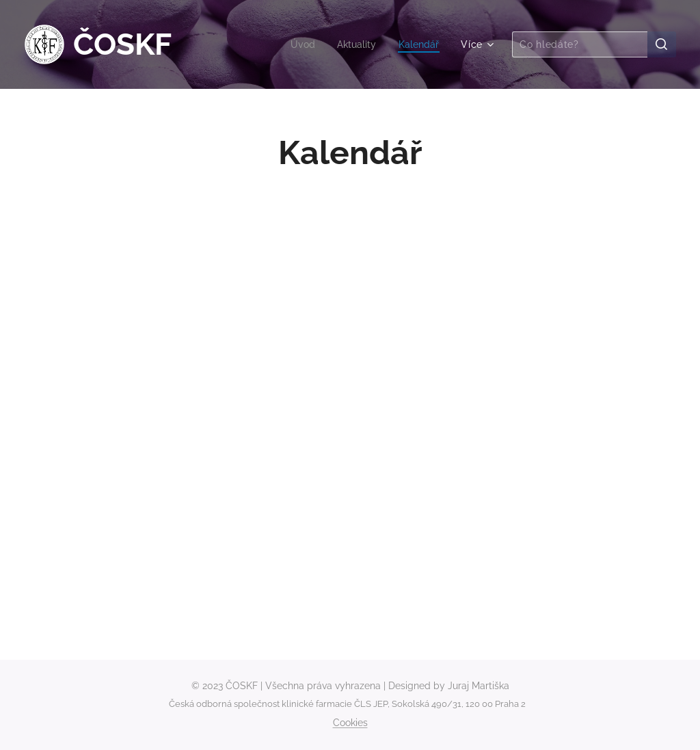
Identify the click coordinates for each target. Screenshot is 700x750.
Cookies (350, 723)
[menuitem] (298, 44)
